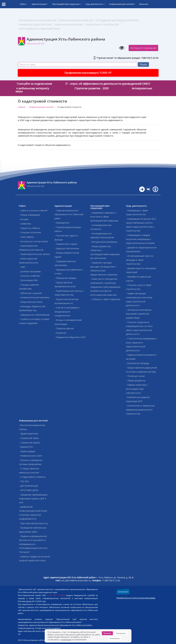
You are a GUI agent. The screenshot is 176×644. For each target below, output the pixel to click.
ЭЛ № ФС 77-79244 (56, 595)
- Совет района (26, 237)
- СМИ (22, 267)
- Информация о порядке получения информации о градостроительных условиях (140, 239)
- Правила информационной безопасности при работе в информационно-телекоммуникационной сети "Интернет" (33, 544)
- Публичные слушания (30, 293)
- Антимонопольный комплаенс (34, 297)
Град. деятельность (95, 4)
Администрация (40, 4)
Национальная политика (69, 25)
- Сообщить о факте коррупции (105, 299)
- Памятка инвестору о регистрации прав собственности (137, 389)
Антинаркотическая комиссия (76, 20)
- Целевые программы (30, 271)
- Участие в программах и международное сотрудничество (67, 312)
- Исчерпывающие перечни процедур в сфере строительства (140, 260)
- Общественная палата (31, 302)
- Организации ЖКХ (28, 280)
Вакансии (144, 4)
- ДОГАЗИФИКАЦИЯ (28, 486)
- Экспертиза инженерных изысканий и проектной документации (139, 314)
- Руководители (62, 223)
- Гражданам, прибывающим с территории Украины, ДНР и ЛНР (34, 499)
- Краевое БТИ (26, 447)
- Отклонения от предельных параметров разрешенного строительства (140, 410)
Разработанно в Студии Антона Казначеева (136, 598)
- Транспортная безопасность (33, 523)
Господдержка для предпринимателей (117, 20)
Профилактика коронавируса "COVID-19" (88, 73)
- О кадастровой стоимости (32, 477)
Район (24, 4)
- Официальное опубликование (34, 315)
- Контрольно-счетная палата (33, 241)
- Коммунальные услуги (30, 456)
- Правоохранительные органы (34, 254)
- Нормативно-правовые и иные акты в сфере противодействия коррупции (104, 217)
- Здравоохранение (29, 434)
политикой (66, 640)
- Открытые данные (64, 328)
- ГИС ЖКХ (24, 481)
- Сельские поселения (30, 232)
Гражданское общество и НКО (35, 25)
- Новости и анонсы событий (33, 210)
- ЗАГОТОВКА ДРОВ (28, 490)
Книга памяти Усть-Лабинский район (39, 29)
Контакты (24, 12)
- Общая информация (29, 215)
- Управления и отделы (66, 244)
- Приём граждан (27, 451)
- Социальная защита (29, 443)
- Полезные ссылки (135, 376)
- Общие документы (136, 380)
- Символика (25, 224)
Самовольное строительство (102, 25)
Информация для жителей (122, 4)
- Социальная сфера (29, 438)
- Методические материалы (104, 242)
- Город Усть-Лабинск (30, 228)
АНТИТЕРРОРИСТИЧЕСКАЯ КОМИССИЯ (37, 20)
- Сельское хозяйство (29, 276)
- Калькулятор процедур (137, 363)
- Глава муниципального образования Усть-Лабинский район (69, 214)
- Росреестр (60, 333)
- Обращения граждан (65, 278)
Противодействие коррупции (67, 4)
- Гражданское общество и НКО (70, 337)
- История (24, 219)
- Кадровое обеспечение (67, 248)
